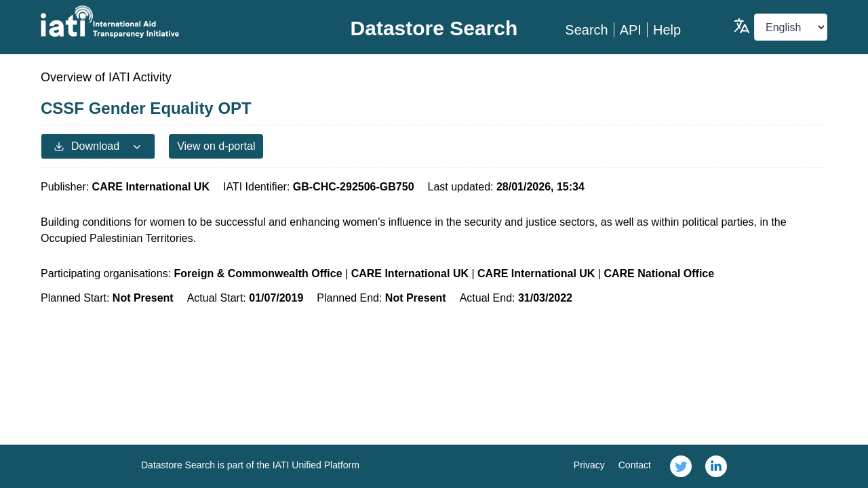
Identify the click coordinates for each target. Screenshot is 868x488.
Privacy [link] (589, 465)
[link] (681, 466)
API (631, 30)
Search (586, 30)
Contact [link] (635, 465)
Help (667, 30)
